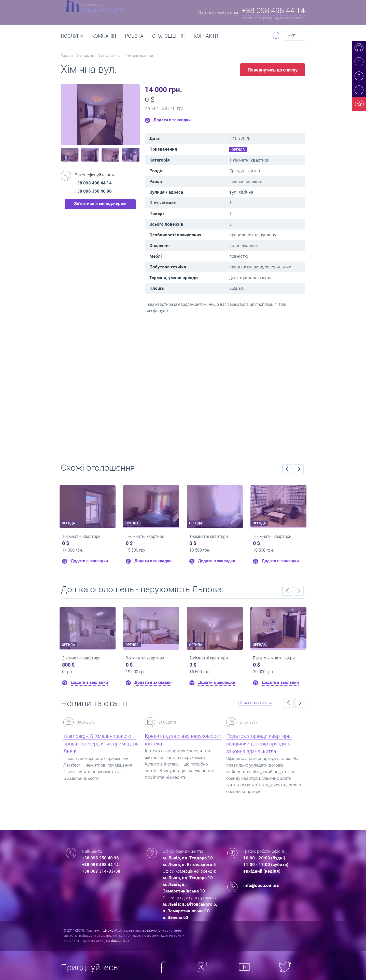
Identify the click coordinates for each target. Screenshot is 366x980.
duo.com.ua (120, 940)
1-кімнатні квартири (139, 55)
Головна (67, 55)
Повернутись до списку (273, 70)
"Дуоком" (110, 930)
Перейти (183, 386)
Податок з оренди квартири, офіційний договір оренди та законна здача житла (259, 744)
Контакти (206, 36)
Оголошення (168, 36)
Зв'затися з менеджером (100, 203)
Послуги (72, 36)
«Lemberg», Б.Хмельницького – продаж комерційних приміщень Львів (101, 744)
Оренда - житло (109, 55)
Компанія (104, 36)
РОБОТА (134, 36)
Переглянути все (255, 702)
